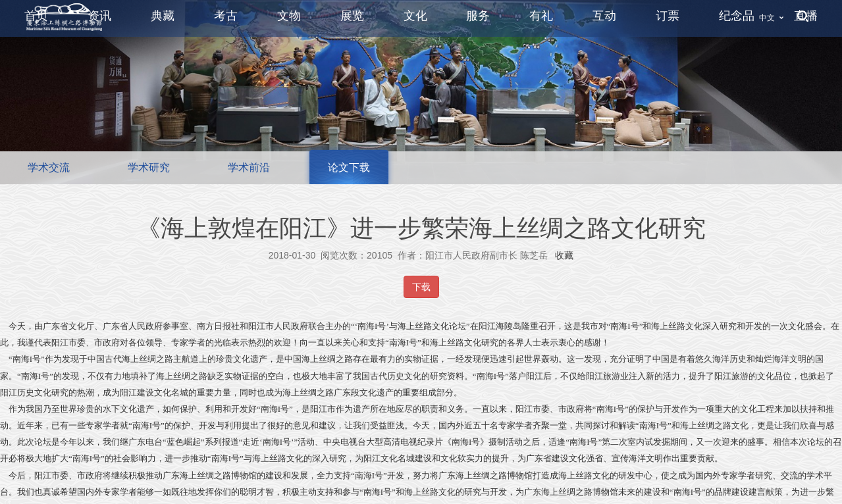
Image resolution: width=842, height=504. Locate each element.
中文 (767, 18)
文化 (415, 16)
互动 (604, 16)
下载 (421, 287)
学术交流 (49, 167)
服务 (478, 16)
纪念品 (737, 16)
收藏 (564, 255)
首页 (36, 16)
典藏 (163, 16)
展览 (352, 16)
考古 (226, 16)
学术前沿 (249, 167)
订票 (668, 16)
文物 (289, 16)
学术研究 (149, 167)
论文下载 (349, 167)
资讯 (99, 16)
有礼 (541, 16)
